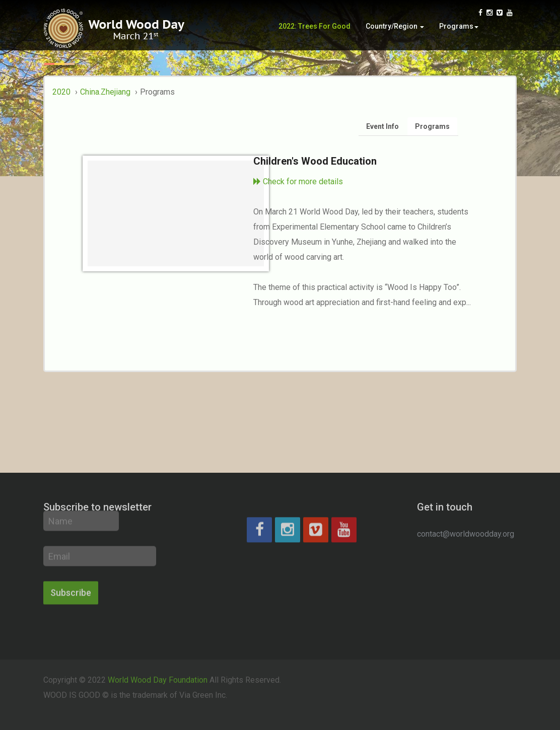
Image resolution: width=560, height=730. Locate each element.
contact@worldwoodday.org (466, 534)
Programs (459, 29)
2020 (61, 92)
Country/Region (395, 29)
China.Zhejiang (105, 92)
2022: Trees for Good (314, 29)
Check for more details (298, 181)
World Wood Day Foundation (158, 671)
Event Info (382, 126)
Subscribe (71, 565)
